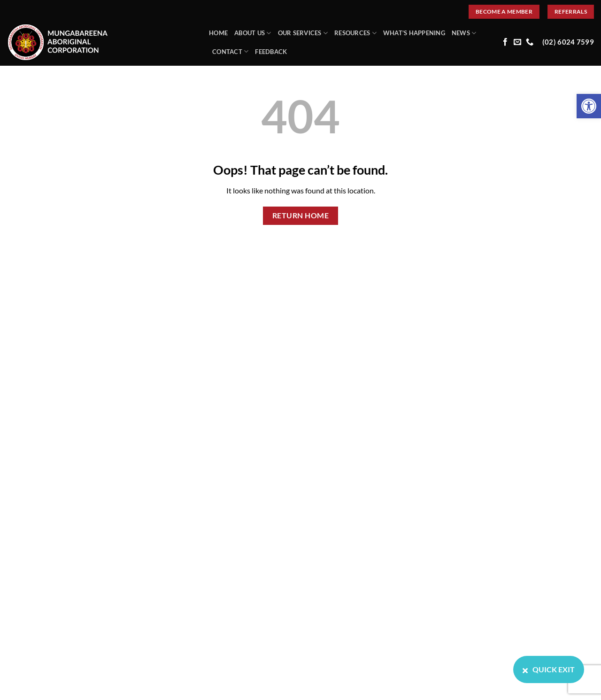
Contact (230, 51)
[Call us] (530, 42)
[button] (589, 106)
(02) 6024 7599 (568, 42)
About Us (253, 33)
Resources (355, 33)
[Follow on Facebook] (505, 42)
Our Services (303, 33)
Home (218, 33)
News (464, 33)
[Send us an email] (517, 42)
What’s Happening (414, 33)
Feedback (271, 52)
